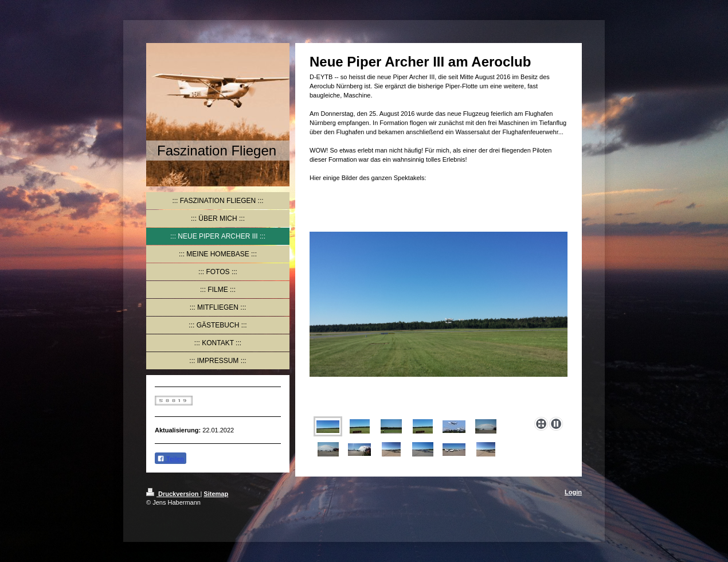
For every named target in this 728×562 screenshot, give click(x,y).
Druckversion (173, 494)
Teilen (171, 458)
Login (573, 492)
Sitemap (216, 494)
